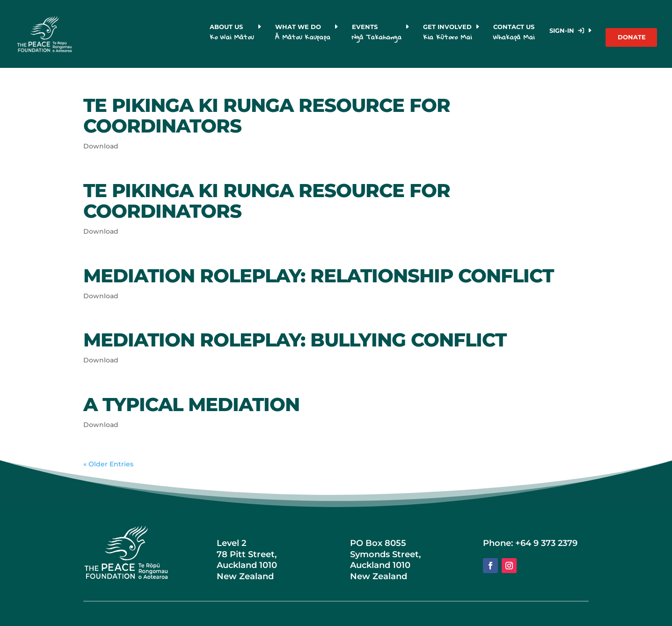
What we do (303, 34)
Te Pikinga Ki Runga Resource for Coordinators (267, 115)
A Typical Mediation (191, 404)
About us (232, 34)
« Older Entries (108, 464)
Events (377, 34)
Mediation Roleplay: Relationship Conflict (318, 276)
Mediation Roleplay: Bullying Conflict (295, 340)
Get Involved (447, 34)
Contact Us (515, 34)
